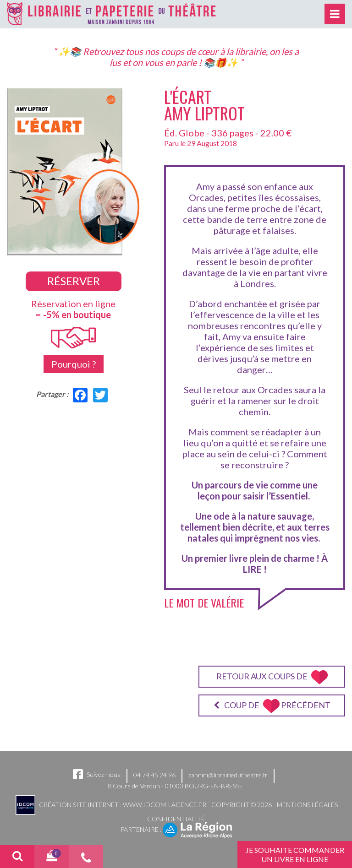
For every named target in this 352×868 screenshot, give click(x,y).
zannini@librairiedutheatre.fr (228, 775)
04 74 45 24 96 (154, 775)
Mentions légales (307, 805)
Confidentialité (176, 819)
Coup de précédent (272, 706)
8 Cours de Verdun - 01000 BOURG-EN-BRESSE (175, 786)
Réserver (74, 281)
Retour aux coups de (272, 677)
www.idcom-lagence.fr (165, 805)
